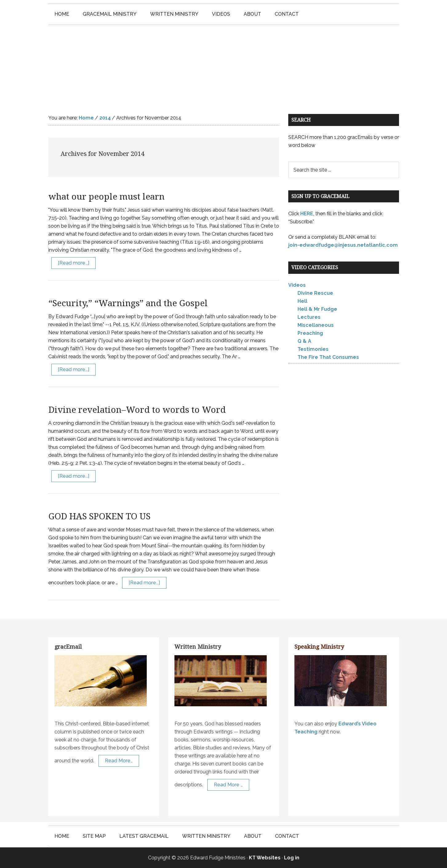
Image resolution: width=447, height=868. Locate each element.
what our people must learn (106, 197)
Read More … (228, 785)
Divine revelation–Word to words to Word (137, 410)
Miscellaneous (316, 325)
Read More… (119, 761)
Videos (297, 285)
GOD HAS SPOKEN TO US (99, 516)
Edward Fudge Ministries (224, 63)
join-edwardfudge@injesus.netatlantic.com (343, 245)
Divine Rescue (315, 293)
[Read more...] (74, 263)
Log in (292, 858)
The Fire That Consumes (328, 357)
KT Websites (265, 858)
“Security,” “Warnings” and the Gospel (128, 303)
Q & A (304, 341)
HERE (307, 214)
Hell (302, 301)
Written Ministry (198, 647)
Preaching (310, 333)
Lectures (309, 317)
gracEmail (68, 647)
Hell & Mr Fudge (317, 309)
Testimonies (313, 349)
